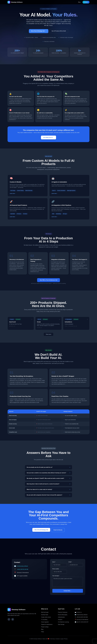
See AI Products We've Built (59, 31)
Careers (58, 639)
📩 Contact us (78, 612)
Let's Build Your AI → (49, 137)
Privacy (66, 639)
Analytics (60, 620)
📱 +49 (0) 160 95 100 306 (81, 617)
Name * (54, 562)
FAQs (43, 632)
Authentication (61, 617)
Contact (86, 2)
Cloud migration (45, 622)
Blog (79, 2)
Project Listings (45, 627)
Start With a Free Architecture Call (49, 280)
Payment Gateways (63, 612)
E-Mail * (70, 562)
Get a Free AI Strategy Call (39, 31)
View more (48, 334)
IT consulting (44, 620)
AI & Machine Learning (63, 622)
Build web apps (45, 612)
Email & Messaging (63, 615)
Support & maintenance (47, 624)
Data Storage (61, 624)
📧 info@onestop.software (81, 615)
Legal (62, 639)
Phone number (56, 569)
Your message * (56, 576)
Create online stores (46, 617)
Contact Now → (68, 591)
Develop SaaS (45, 615)
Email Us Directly (58, 530)
